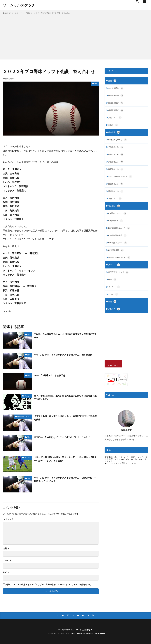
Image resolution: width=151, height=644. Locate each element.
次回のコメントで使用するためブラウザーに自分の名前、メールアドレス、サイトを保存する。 (49, 585)
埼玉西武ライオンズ (24, 417)
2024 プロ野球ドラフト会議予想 (53, 375)
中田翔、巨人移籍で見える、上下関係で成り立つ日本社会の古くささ (65, 336)
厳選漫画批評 (117, 112)
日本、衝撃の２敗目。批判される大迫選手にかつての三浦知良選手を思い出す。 (65, 398)
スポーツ (18, 13)
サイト (6, 572)
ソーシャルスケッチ (19, 5)
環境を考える (117, 196)
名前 (6, 548)
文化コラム (116, 119)
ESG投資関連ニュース (121, 234)
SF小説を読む (117, 89)
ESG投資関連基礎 (119, 242)
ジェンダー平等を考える (122, 181)
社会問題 (115, 135)
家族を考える (117, 165)
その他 (114, 303)
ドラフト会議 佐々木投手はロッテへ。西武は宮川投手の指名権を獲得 (65, 418)
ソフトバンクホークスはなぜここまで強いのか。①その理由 (65, 357)
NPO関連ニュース (119, 249)
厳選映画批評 (117, 104)
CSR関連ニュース (119, 219)
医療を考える (117, 188)
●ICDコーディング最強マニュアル (120, 472)
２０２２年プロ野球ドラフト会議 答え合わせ (52, 13)
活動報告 (115, 318)
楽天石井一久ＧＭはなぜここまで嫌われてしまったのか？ (65, 439)
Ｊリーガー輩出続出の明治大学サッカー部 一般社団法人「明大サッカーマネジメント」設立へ (65, 459)
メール (7, 560)
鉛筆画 (114, 127)
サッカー (27, 396)
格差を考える (117, 158)
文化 (113, 81)
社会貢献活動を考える (121, 265)
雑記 (113, 311)
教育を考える (117, 173)
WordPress (101, 634)
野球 (28, 13)
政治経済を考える (119, 142)
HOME (8, 13)
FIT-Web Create (74, 634)
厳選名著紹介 (117, 96)
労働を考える (117, 150)
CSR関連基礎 (117, 226)
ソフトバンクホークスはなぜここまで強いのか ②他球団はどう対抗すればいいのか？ (65, 480)
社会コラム (116, 204)
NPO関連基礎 (117, 257)
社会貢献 (115, 211)
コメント (8, 519)
